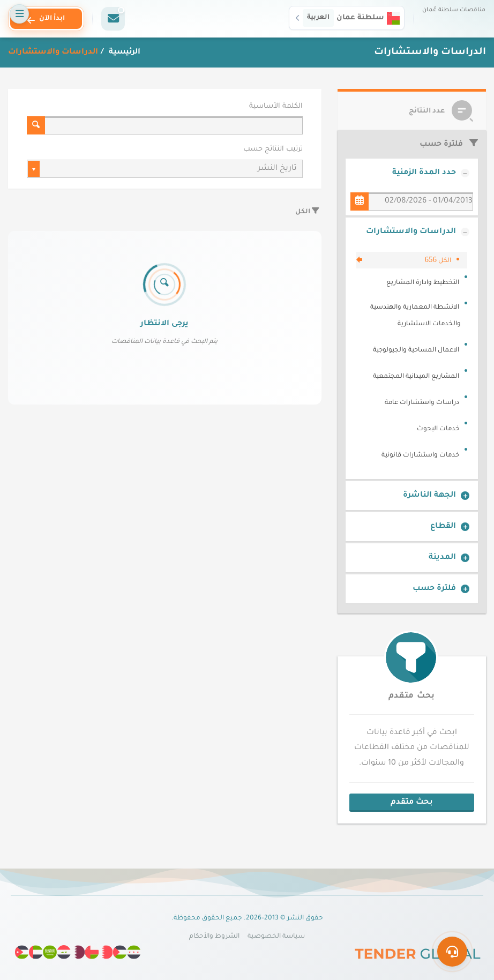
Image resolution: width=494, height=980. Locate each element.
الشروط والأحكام (214, 937)
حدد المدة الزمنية (424, 173)
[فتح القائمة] (19, 14)
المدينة (442, 558)
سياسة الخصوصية (276, 937)
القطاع (443, 527)
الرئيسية (123, 53)
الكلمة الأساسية (276, 107)
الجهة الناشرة (429, 496)
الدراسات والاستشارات (411, 232)
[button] (347, 18)
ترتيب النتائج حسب (273, 149)
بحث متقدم (412, 696)
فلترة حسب (434, 589)
